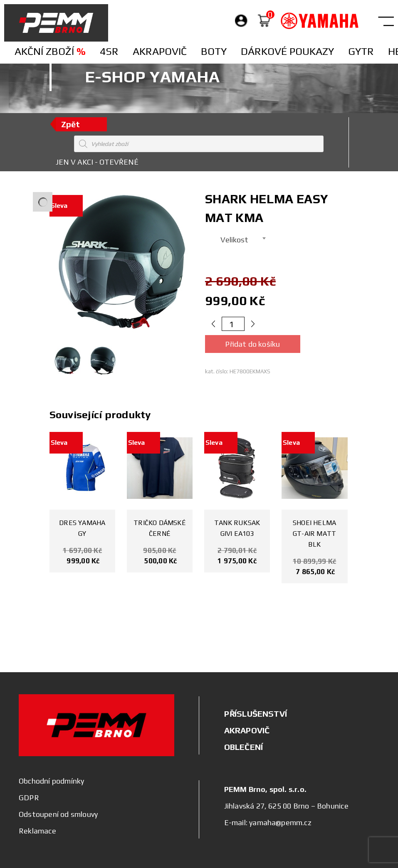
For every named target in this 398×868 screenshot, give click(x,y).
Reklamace (37, 831)
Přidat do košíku (252, 344)
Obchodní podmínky (51, 781)
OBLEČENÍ (244, 747)
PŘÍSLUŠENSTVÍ (256, 714)
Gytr (361, 51)
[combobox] (237, 238)
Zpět (71, 124)
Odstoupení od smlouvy (58, 814)
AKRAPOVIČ (247, 730)
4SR (109, 51)
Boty (214, 51)
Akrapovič (160, 51)
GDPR (29, 798)
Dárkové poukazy (287, 51)
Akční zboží (50, 51)
